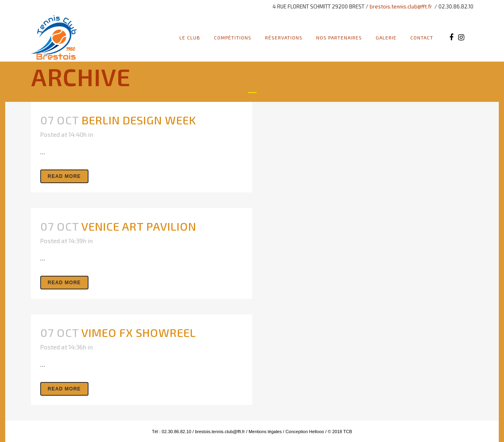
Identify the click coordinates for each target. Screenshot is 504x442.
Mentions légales (265, 432)
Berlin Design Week (139, 120)
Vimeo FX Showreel (139, 333)
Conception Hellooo (305, 432)
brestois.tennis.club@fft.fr (401, 6)
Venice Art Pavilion (139, 226)
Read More (64, 176)
